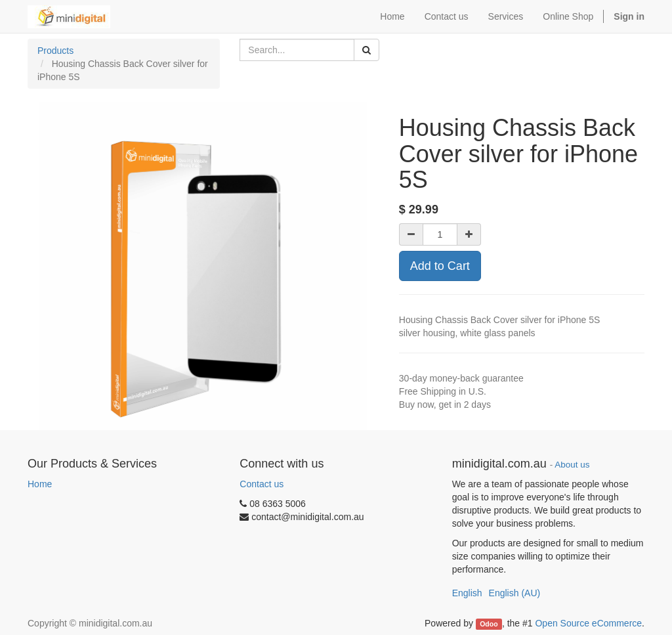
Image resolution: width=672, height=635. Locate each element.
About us (572, 465)
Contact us (262, 484)
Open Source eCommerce (588, 623)
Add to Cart (440, 266)
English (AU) (515, 593)
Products (55, 51)
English (467, 593)
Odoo (489, 624)
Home (40, 484)
